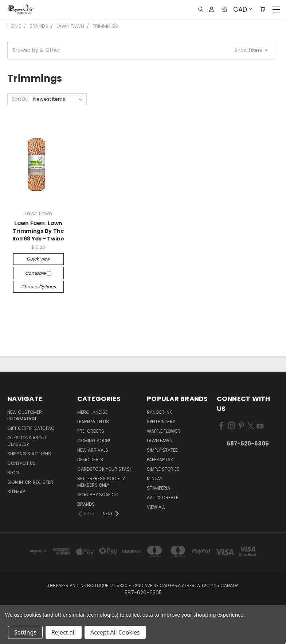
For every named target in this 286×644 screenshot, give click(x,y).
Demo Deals (90, 460)
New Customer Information (25, 415)
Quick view (38, 259)
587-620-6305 (248, 444)
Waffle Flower (164, 431)
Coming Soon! (94, 441)
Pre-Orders (91, 431)
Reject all (64, 632)
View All (156, 507)
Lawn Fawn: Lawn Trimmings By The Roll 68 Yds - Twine (38, 231)
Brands (86, 504)
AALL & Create (162, 498)
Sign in (16, 482)
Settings (25, 632)
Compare (38, 273)
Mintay (155, 479)
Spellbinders (161, 422)
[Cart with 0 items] (263, 9)
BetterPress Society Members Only (101, 482)
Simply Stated (162, 450)
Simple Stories (163, 469)
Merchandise (92, 412)
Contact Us (21, 463)
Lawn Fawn (160, 441)
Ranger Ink (159, 412)
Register (43, 482)
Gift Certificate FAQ (31, 428)
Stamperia (158, 488)
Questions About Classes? (27, 441)
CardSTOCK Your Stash (105, 469)
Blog (13, 473)
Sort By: (20, 99)
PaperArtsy (160, 460)
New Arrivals (93, 450)
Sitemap (16, 492)
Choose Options (38, 287)
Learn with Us (93, 422)
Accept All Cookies (115, 632)
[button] (141, 50)
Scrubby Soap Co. (98, 495)
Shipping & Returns (29, 454)
